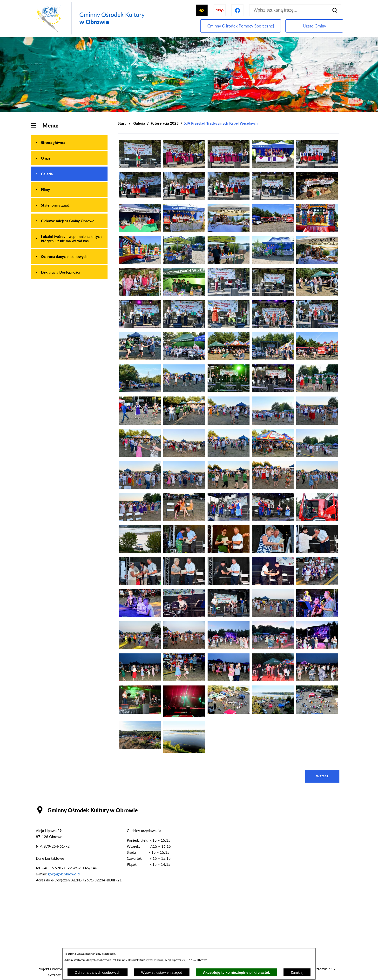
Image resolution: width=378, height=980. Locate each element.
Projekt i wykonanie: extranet (54, 972)
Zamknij (297, 972)
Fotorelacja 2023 (165, 123)
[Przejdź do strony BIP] (220, 10)
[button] (140, 166)
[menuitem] (69, 142)
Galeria (139, 123)
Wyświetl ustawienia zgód (162, 972)
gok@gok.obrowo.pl (64, 874)
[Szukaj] (335, 10)
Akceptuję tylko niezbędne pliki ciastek (236, 972)
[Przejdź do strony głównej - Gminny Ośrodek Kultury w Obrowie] (90, 18)
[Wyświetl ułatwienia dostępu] (202, 10)
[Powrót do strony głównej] (122, 123)
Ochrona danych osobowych (98, 972)
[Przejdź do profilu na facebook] (237, 10)
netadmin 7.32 (324, 969)
